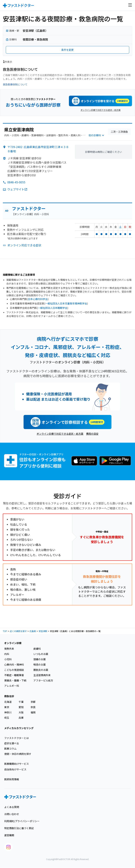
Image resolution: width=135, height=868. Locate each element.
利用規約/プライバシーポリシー (22, 821)
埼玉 (7, 718)
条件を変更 (67, 50)
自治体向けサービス (15, 769)
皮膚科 (37, 649)
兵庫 (21, 718)
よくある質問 (12, 807)
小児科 (8, 659)
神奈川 (8, 712)
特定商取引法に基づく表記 (19, 828)
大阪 (21, 712)
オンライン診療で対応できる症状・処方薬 (101, 110)
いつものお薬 (41, 654)
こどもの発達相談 (14, 670)
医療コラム (10, 749)
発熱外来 (9, 649)
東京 (7, 707)
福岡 (33, 712)
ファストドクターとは (16, 738)
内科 (7, 654)
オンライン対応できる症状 (24, 245)
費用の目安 (92, 434)
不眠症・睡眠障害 (14, 675)
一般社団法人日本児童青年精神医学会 (66, 303)
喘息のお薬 (40, 665)
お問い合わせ (12, 814)
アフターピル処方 (43, 680)
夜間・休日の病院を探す (18, 754)
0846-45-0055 (16, 182)
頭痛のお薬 (40, 659)
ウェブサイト (17, 189)
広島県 (33, 631)
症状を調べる (12, 743)
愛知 (21, 707)
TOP (5, 631)
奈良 (33, 707)
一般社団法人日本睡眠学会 (53, 308)
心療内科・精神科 (14, 665)
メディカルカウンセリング (19, 728)
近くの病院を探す (18, 631)
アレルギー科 (12, 686)
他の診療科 (97, 135)
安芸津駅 (43, 631)
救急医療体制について (15, 84)
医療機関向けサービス (17, 764)
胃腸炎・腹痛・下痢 (15, 680)
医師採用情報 (12, 779)
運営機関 (9, 835)
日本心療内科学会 (38, 299)
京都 (33, 702)
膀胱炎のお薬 (41, 670)
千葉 (21, 702)
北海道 (8, 702)
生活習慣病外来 (42, 675)
